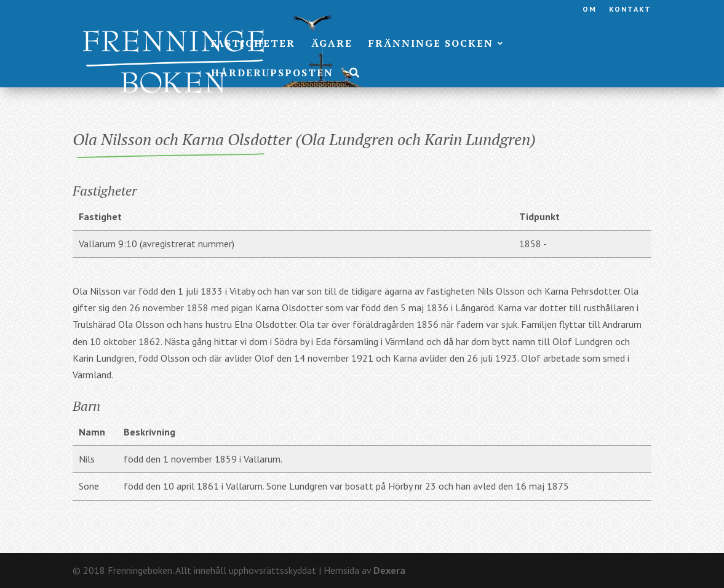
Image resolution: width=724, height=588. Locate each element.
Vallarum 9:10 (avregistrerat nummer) (157, 244)
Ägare (332, 44)
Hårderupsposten (272, 74)
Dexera (389, 570)
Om (590, 10)
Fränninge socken (431, 44)
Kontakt (630, 10)
